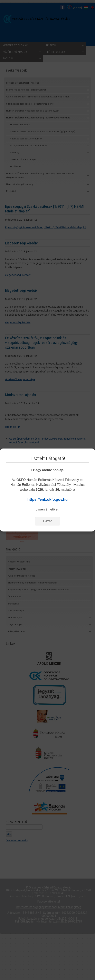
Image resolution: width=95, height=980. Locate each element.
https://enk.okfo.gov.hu (47, 499)
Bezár (48, 521)
